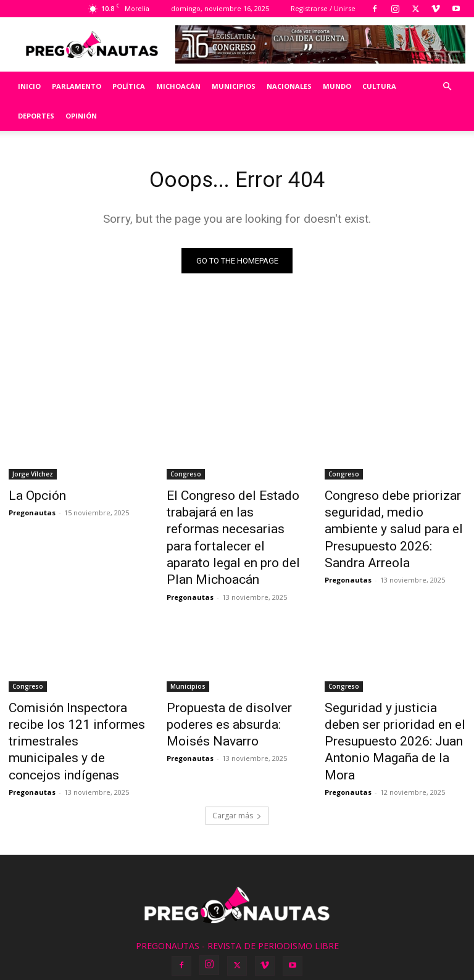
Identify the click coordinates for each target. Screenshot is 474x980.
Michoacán (178, 86)
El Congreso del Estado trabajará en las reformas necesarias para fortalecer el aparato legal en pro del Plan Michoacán (233, 524)
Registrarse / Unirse (323, 8)
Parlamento (77, 86)
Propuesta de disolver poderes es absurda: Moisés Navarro (232, 690)
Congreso (186, 476)
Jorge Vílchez (33, 476)
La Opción (32, 497)
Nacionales (289, 86)
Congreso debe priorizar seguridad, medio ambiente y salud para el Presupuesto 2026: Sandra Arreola (392, 517)
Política (129, 86)
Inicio (29, 86)
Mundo (337, 86)
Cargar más (237, 756)
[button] (447, 87)
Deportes (36, 116)
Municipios (234, 86)
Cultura (379, 86)
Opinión (81, 116)
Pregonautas (32, 512)
